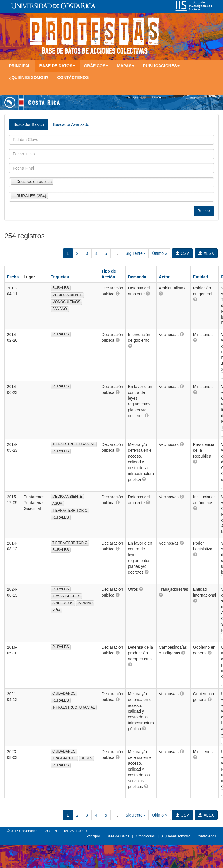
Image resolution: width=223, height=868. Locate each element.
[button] (118, 294)
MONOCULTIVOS (66, 302)
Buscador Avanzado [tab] (71, 124)
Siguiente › (135, 253)
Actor (164, 277)
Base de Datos (118, 836)
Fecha (13, 277)
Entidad (200, 277)
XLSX (206, 253)
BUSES (87, 758)
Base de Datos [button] (57, 66)
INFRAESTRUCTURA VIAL (74, 444)
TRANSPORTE (64, 758)
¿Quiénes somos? (29, 77)
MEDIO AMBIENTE (67, 295)
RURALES (61, 288)
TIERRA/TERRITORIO (70, 511)
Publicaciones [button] (161, 66)
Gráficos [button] (96, 66)
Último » (160, 253)
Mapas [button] (126, 66)
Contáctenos (73, 77)
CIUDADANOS (64, 693)
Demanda (137, 277)
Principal (20, 66)
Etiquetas (60, 277)
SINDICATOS (63, 603)
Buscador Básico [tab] (29, 124)
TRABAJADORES (66, 596)
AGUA (57, 504)
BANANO (60, 309)
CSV (182, 253)
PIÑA (56, 610)
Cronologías (145, 836)
